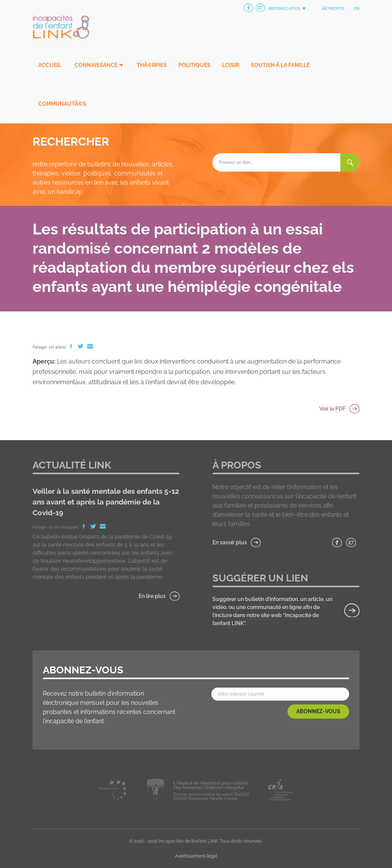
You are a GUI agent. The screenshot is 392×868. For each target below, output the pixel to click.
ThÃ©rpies (152, 65)
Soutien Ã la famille (280, 65)
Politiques (194, 65)
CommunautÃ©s (62, 104)
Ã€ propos (333, 9)
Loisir (231, 65)
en (357, 9)
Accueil (50, 65)
